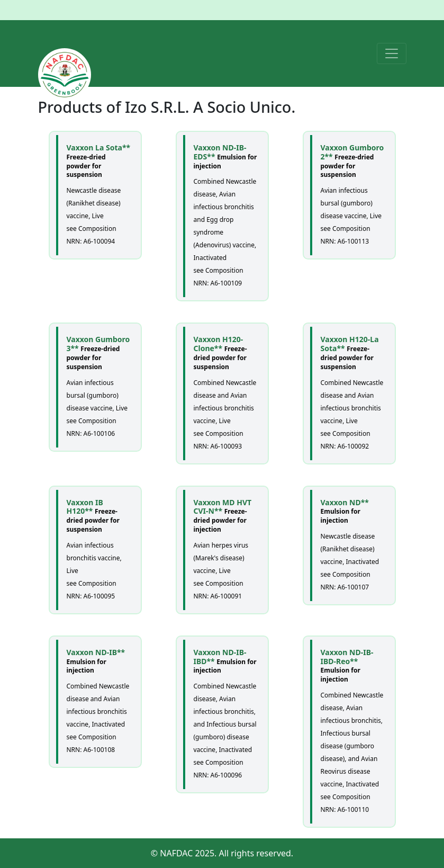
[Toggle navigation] (392, 53)
